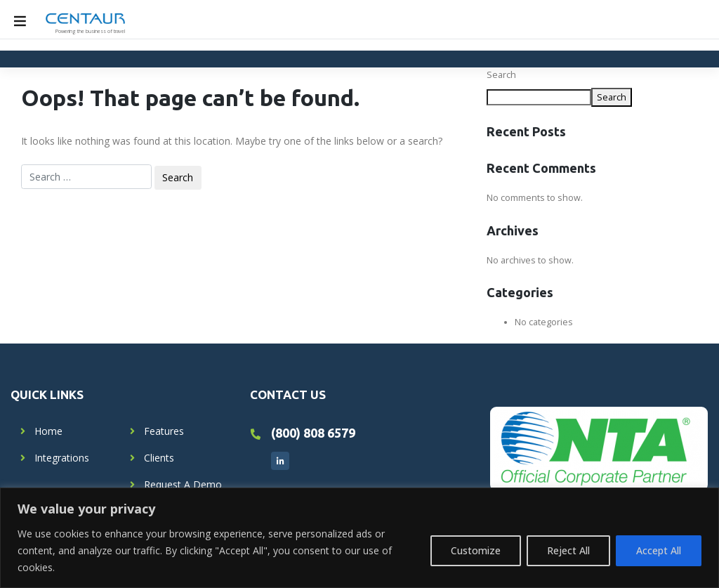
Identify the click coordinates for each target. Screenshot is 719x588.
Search (501, 75)
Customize (476, 550)
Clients (159, 458)
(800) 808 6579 (313, 433)
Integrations (62, 458)
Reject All (568, 550)
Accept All (659, 550)
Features (164, 431)
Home (48, 431)
